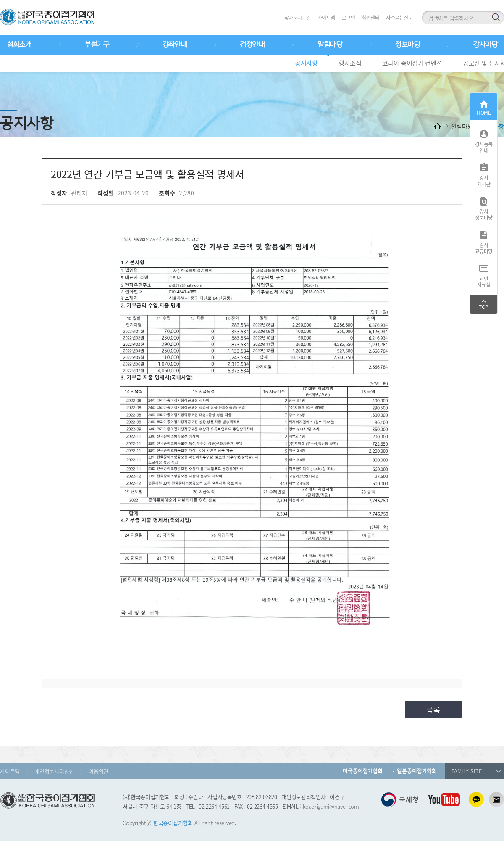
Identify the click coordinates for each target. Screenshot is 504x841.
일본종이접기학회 (417, 771)
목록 (433, 709)
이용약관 (98, 771)
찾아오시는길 (298, 18)
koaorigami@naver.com (331, 806)
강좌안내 (174, 45)
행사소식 (350, 63)
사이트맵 (326, 18)
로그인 (349, 18)
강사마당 (485, 45)
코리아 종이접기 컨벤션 (412, 63)
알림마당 (330, 45)
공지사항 (306, 63)
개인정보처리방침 (54, 771)
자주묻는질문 (399, 18)
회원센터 (370, 18)
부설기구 (97, 45)
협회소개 (19, 45)
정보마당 (407, 45)
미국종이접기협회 (363, 771)
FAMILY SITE (476, 771)
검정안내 (252, 45)
